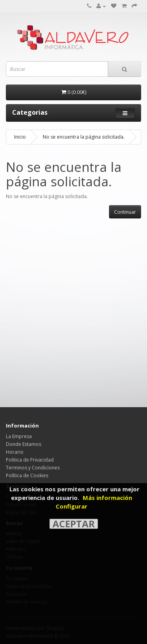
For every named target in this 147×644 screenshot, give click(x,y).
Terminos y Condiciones (33, 468)
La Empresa (19, 436)
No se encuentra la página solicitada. (84, 137)
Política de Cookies (27, 475)
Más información (107, 498)
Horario (15, 452)
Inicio (20, 137)
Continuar (125, 212)
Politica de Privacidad (30, 460)
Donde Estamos (24, 444)
